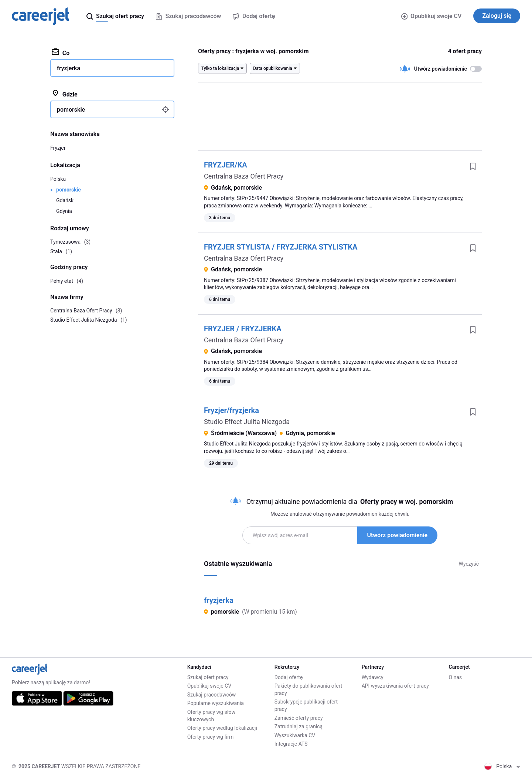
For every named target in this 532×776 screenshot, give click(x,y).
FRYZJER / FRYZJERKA (243, 329)
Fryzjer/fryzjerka (231, 410)
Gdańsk (65, 200)
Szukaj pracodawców (212, 695)
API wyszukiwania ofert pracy (395, 686)
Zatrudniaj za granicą (299, 726)
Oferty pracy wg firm (211, 737)
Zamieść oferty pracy (299, 718)
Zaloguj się (497, 16)
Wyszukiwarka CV (295, 735)
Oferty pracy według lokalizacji (222, 728)
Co (61, 52)
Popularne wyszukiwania (216, 703)
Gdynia (64, 211)
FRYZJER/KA (226, 165)
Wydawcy (373, 677)
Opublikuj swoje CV (432, 16)
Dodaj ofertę (289, 677)
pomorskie (69, 190)
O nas (456, 677)
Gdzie (65, 94)
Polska (58, 179)
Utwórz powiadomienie (398, 535)
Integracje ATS (291, 744)
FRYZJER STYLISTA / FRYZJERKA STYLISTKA (281, 247)
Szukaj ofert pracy (208, 677)
